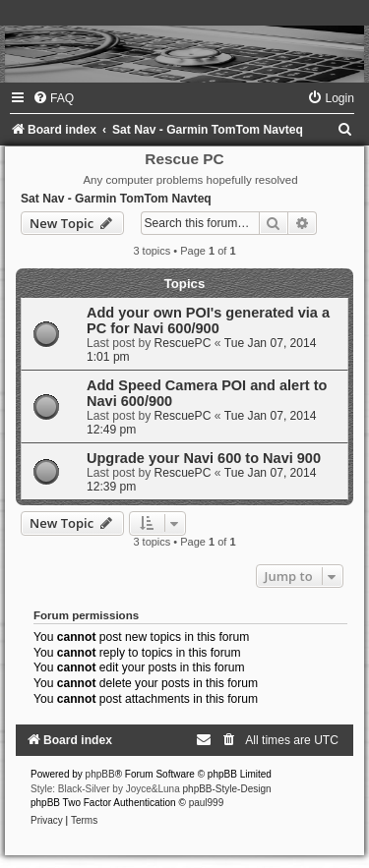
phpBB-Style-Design (227, 789)
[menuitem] (53, 98)
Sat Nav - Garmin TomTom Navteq (116, 199)
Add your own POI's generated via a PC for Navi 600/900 (208, 320)
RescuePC (183, 343)
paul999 (207, 803)
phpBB (100, 774)
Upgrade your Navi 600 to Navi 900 (204, 458)
